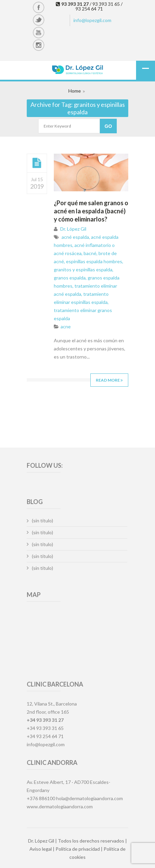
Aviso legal (41, 849)
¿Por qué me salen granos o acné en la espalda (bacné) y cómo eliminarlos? (91, 211)
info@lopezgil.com (92, 20)
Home (75, 91)
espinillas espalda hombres (94, 261)
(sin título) (42, 520)
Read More (109, 380)
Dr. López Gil (73, 229)
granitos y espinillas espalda (83, 269)
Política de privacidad (78, 849)
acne (66, 326)
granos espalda (70, 278)
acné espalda (75, 237)
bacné (90, 253)
